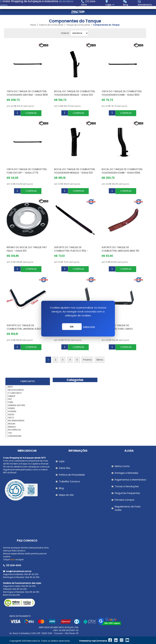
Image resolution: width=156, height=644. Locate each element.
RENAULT (12, 427)
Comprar (31, 113)
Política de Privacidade (72, 475)
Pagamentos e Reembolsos (130, 480)
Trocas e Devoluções (127, 486)
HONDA (11, 408)
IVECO (11, 417)
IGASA (11, 414)
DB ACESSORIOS (16, 390)
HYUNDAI (12, 411)
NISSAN (12, 424)
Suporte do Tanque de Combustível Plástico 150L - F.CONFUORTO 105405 (71, 251)
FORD (11, 402)
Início (33, 25)
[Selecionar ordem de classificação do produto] (79, 33)
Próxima (87, 360)
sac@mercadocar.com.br (17, 571)
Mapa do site (66, 495)
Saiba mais (89, 327)
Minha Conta (122, 466)
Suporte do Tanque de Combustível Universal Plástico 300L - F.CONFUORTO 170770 (26, 329)
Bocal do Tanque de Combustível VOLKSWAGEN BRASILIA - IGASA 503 (75, 93)
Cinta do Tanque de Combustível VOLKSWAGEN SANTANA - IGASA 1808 (27, 93)
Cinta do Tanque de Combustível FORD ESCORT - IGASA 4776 (27, 171)
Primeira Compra (124, 500)
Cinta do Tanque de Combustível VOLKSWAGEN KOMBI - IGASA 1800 (122, 93)
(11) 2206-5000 (12, 565)
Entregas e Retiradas (126, 473)
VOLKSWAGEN (15, 436)
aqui (13, 559)
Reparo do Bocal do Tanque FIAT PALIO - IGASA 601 (27, 249)
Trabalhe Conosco (69, 481)
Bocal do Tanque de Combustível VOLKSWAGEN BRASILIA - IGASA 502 (75, 171)
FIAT (10, 399)
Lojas (110, 5)
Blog (61, 488)
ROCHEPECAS (14, 430)
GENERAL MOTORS (17, 405)
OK (72, 327)
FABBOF (12, 396)
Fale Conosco (27, 541)
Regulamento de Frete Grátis (128, 508)
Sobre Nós (65, 468)
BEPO (10, 387)
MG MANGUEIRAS (16, 421)
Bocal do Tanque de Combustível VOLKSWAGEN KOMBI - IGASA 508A (122, 171)
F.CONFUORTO (15, 393)
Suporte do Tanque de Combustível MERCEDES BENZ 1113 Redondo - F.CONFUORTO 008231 (121, 251)
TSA (10, 433)
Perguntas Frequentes (127, 493)
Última (100, 360)
